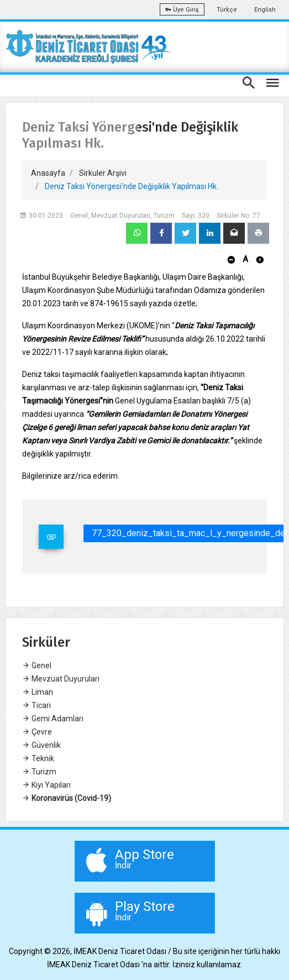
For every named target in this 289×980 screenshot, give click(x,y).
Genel (37, 665)
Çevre (37, 732)
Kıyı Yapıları (46, 785)
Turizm (39, 772)
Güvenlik (41, 745)
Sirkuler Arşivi (103, 173)
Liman (38, 692)
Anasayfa (48, 173)
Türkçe (227, 10)
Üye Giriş (182, 10)
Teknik (38, 758)
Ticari (36, 705)
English (265, 10)
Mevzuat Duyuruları (61, 679)
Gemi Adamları (53, 719)
